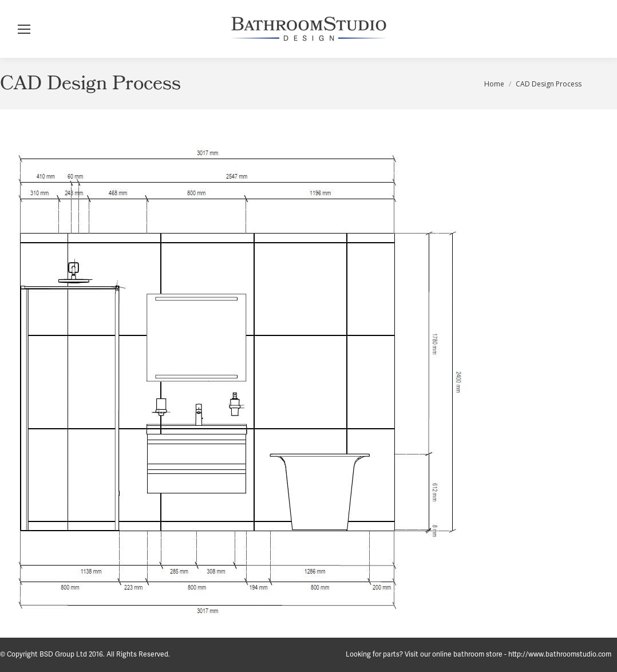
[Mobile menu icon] (24, 29)
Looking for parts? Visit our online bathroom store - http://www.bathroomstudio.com (478, 655)
